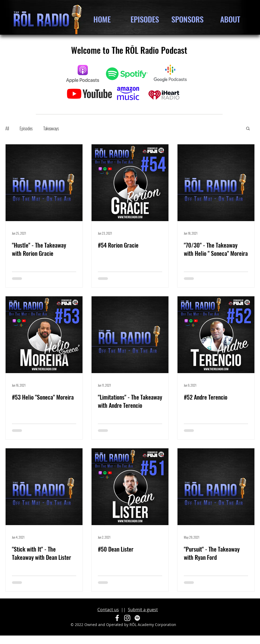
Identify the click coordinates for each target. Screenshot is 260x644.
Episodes (26, 128)
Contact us (108, 610)
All (7, 128)
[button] (248, 129)
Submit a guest (143, 610)
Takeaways (51, 128)
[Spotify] (137, 618)
